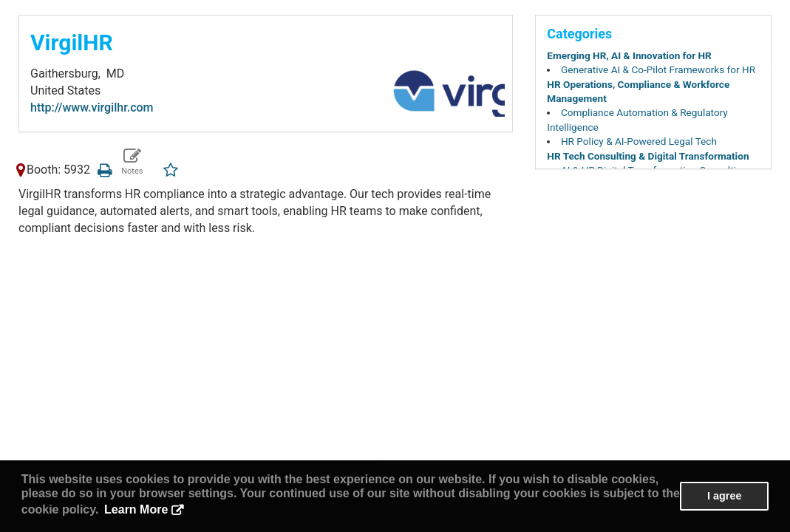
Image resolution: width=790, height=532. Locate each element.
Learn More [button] (136, 509)
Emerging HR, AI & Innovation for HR (629, 55)
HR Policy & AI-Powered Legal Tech (639, 141)
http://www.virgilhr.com (92, 108)
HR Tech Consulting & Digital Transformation (648, 156)
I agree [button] (724, 496)
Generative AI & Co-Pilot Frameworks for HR (658, 69)
